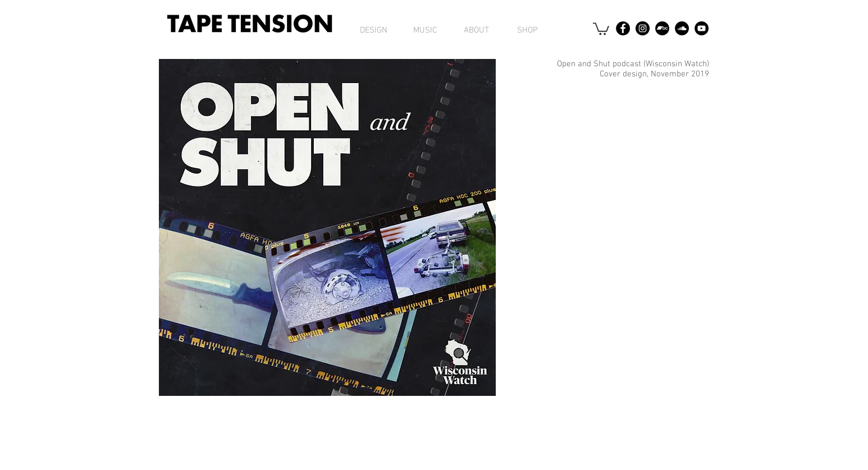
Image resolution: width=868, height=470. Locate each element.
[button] (601, 28)
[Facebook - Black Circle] (623, 28)
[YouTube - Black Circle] (702, 28)
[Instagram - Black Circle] (643, 28)
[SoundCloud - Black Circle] (682, 28)
